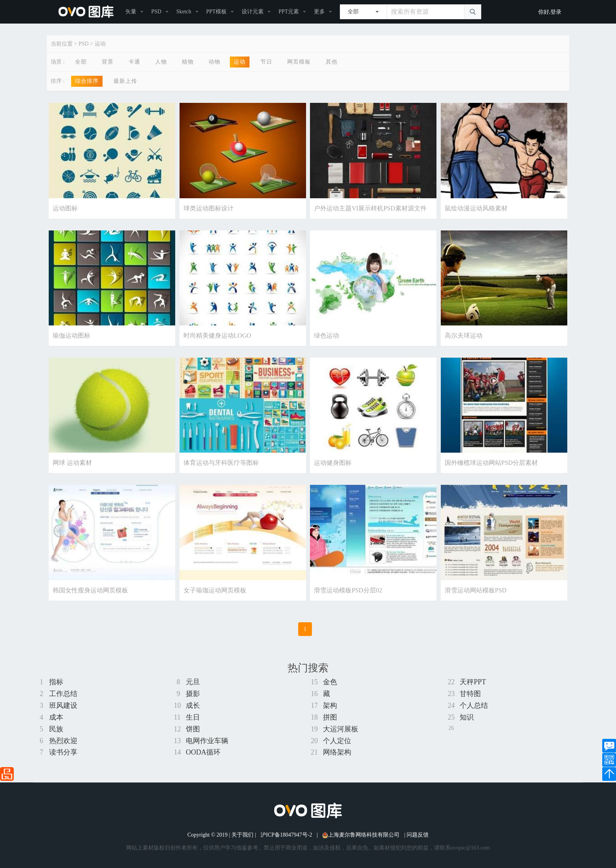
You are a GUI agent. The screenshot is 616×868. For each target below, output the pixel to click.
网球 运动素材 (72, 463)
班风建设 (63, 705)
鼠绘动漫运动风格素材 (476, 208)
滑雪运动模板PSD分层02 (348, 590)
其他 (332, 62)
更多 (319, 12)
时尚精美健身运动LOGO (217, 335)
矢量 (131, 12)
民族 (56, 729)
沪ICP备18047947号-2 (286, 835)
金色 (330, 682)
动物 (214, 62)
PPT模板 (216, 12)
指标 (56, 682)
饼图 (193, 729)
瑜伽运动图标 (71, 335)
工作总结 (63, 694)
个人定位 (337, 741)
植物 (188, 62)
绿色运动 (326, 335)
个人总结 (474, 705)
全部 (81, 62)
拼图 (330, 717)
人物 (161, 62)
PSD (156, 12)
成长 (193, 705)
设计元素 (253, 12)
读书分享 (63, 752)
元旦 (193, 682)
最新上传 (125, 81)
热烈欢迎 (63, 741)
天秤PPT (473, 682)
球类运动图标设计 (209, 208)
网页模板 (299, 62)
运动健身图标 (333, 463)
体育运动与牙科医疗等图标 (221, 463)
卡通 (134, 62)
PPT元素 (289, 12)
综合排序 (87, 81)
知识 (467, 717)
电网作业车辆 (207, 741)
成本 (56, 717)
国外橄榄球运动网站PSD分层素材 (491, 463)
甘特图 (470, 694)
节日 (266, 62)
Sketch (184, 12)
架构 (330, 705)
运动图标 (65, 208)
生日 (193, 717)
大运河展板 (341, 729)
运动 (100, 44)
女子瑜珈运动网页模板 (215, 590)
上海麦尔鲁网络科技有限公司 (361, 835)
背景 (108, 62)
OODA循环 (203, 752)
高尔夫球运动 (464, 335)
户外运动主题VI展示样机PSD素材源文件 (370, 208)
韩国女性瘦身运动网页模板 (90, 590)
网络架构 (337, 752)
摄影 (193, 694)
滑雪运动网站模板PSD (476, 590)
